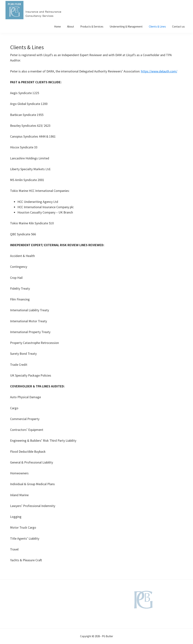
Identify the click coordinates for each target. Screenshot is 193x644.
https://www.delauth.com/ (159, 71)
